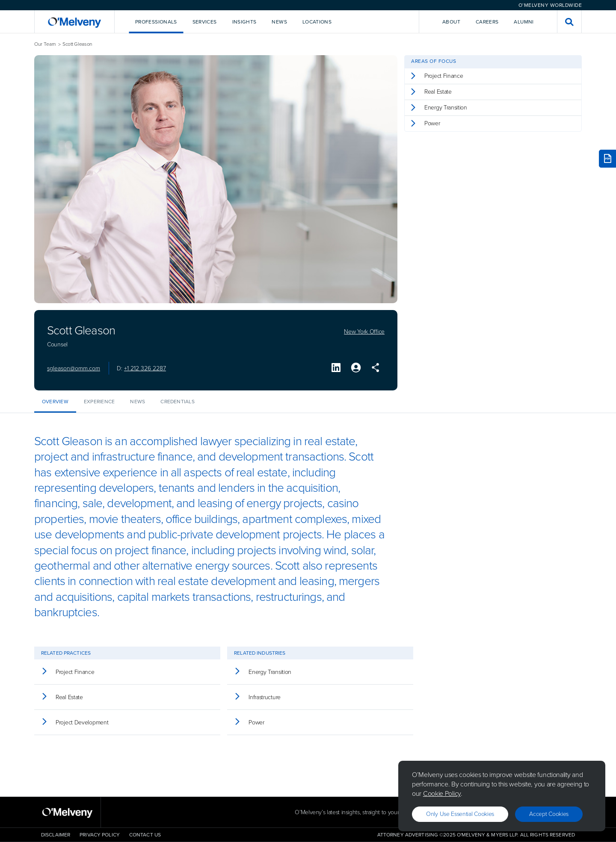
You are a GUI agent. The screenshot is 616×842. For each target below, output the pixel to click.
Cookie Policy (442, 793)
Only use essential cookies (460, 814)
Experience (99, 402)
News (138, 402)
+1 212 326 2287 (145, 368)
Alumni (524, 22)
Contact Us (145, 835)
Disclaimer (56, 835)
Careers (487, 22)
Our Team (45, 44)
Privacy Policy (100, 835)
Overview (55, 402)
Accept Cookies (549, 814)
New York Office (364, 332)
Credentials (178, 402)
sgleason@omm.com (74, 368)
